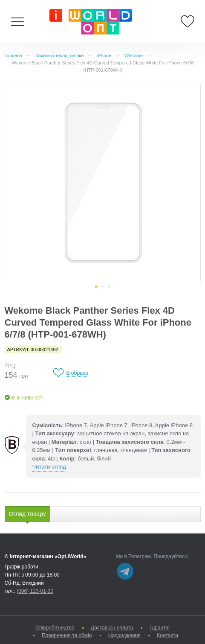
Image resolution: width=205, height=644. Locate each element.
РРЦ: (11, 366)
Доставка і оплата (112, 628)
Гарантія (160, 628)
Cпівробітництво (55, 628)
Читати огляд (49, 467)
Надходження (124, 635)
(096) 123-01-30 (35, 591)
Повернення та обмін (67, 635)
